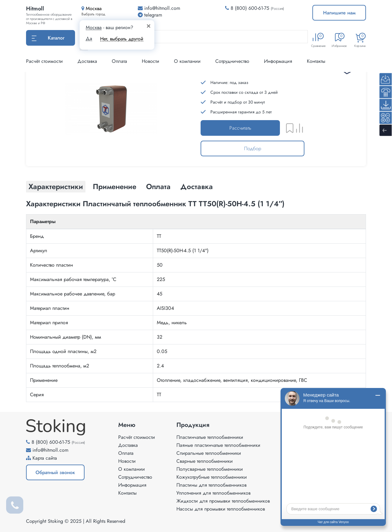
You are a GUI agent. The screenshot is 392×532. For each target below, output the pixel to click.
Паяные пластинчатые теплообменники (218, 445)
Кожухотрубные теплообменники (212, 477)
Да (89, 39)
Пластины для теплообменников (211, 485)
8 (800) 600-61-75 (250, 8)
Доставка (87, 61)
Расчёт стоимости (44, 61)
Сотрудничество (232, 61)
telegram (150, 15)
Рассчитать (240, 128)
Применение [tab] (115, 186)
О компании (187, 61)
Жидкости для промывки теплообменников (223, 501)
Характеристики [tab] (56, 186)
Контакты (316, 61)
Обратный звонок (55, 472)
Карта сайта (45, 458)
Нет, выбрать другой (122, 39)
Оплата (119, 61)
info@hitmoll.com (50, 450)
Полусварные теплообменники (210, 469)
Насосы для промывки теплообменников (221, 509)
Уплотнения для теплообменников (213, 493)
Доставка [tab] (197, 186)
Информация (278, 61)
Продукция (193, 425)
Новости (151, 61)
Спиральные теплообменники (209, 453)
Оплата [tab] (158, 186)
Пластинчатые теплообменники (210, 437)
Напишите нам (339, 13)
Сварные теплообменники (205, 461)
